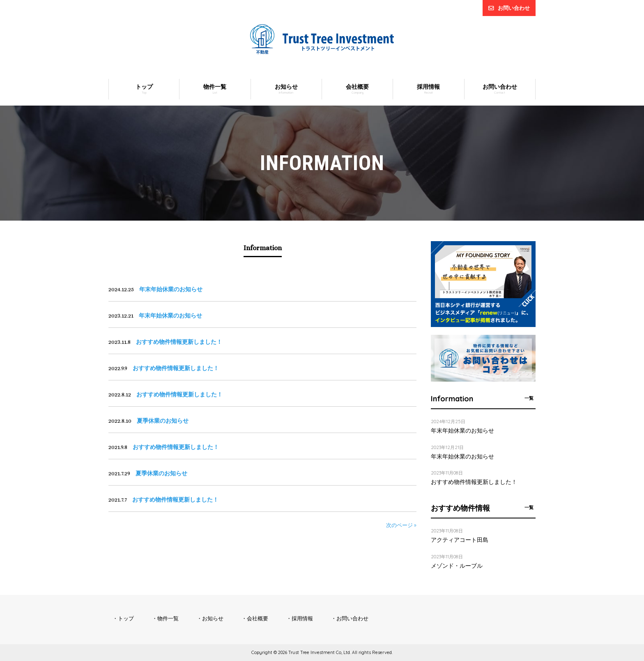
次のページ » (401, 525)
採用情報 (302, 618)
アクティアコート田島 (460, 540)
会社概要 (258, 618)
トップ (126, 618)
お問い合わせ (514, 8)
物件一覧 (168, 618)
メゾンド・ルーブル (457, 566)
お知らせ (213, 618)
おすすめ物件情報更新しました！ (474, 482)
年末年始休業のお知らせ (462, 431)
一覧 (529, 398)
